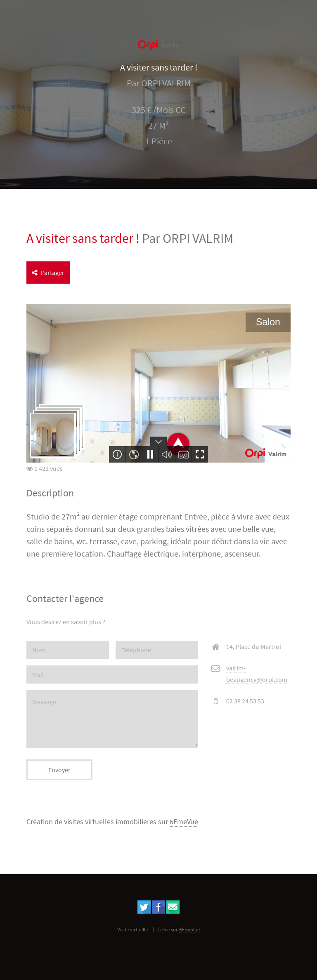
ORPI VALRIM (166, 83)
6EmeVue (184, 822)
